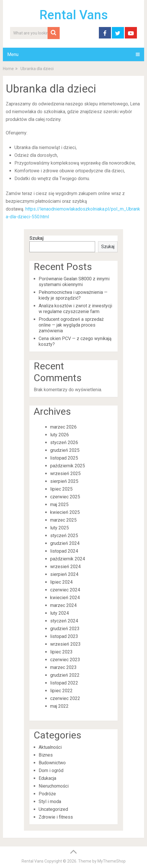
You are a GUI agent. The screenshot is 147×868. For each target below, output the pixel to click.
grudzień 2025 (65, 450)
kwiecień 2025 (65, 512)
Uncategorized (53, 809)
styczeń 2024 (64, 621)
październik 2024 (68, 559)
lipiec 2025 (61, 489)
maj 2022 (59, 706)
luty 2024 (60, 613)
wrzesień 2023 (65, 644)
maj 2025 (59, 505)
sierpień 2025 (64, 481)
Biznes (46, 755)
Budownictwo (52, 763)
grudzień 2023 (65, 629)
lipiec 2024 (61, 582)
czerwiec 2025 (65, 497)
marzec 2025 (63, 520)
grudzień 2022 (65, 675)
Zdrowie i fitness (56, 817)
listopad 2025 (64, 458)
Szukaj (36, 238)
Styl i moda (50, 802)
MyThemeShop (112, 861)
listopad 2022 (64, 683)
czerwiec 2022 (65, 698)
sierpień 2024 (64, 574)
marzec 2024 (63, 605)
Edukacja (47, 778)
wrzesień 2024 (65, 567)
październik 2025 (68, 466)
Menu (13, 54)
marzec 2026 (63, 427)
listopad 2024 (64, 551)
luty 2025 (60, 528)
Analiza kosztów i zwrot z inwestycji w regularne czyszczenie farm (75, 309)
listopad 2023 (64, 636)
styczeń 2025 (64, 536)
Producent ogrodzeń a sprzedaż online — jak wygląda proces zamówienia (71, 325)
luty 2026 (60, 435)
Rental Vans (74, 15)
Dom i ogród (51, 770)
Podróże (47, 794)
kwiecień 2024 (65, 598)
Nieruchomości (54, 786)
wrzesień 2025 (65, 473)
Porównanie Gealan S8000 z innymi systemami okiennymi (74, 282)
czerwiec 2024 (65, 590)
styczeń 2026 (64, 442)
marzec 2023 (63, 667)
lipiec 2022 (61, 691)
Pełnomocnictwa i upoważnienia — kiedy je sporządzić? (73, 295)
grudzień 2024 (65, 543)
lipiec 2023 (61, 652)
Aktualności (50, 747)
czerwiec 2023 (65, 660)
